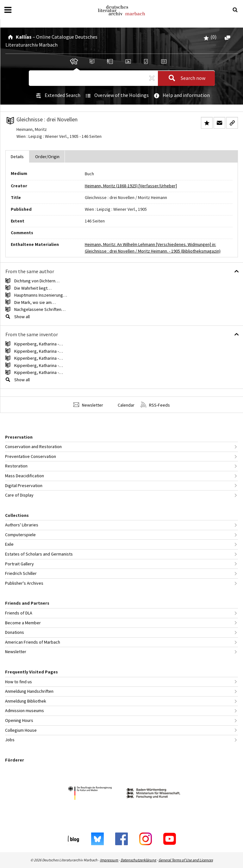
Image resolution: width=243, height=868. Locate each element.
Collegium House (21, 730)
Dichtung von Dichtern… (37, 281)
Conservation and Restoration (33, 447)
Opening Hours (19, 720)
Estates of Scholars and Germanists (39, 554)
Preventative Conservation (31, 456)
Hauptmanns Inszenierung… (41, 295)
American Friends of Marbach (33, 642)
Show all (22, 317)
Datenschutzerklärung (139, 860)
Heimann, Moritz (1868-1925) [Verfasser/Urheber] (131, 186)
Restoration (16, 466)
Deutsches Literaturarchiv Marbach (121, 10)
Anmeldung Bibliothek (26, 701)
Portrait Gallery (19, 564)
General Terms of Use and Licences (186, 860)
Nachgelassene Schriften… (40, 309)
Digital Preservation (24, 485)
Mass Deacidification (25, 476)
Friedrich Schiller (21, 573)
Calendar (122, 405)
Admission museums (25, 710)
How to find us (19, 682)
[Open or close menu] (8, 10)
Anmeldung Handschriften (29, 691)
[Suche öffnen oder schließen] (235, 10)
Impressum (109, 860)
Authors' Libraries (22, 525)
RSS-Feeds (155, 405)
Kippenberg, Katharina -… (39, 344)
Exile (9, 544)
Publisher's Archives (24, 583)
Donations (15, 632)
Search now (185, 78)
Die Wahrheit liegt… (33, 288)
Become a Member (23, 623)
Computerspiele (20, 535)
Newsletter (88, 405)
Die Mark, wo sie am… (35, 302)
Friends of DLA (19, 613)
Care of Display (19, 495)
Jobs (10, 740)
